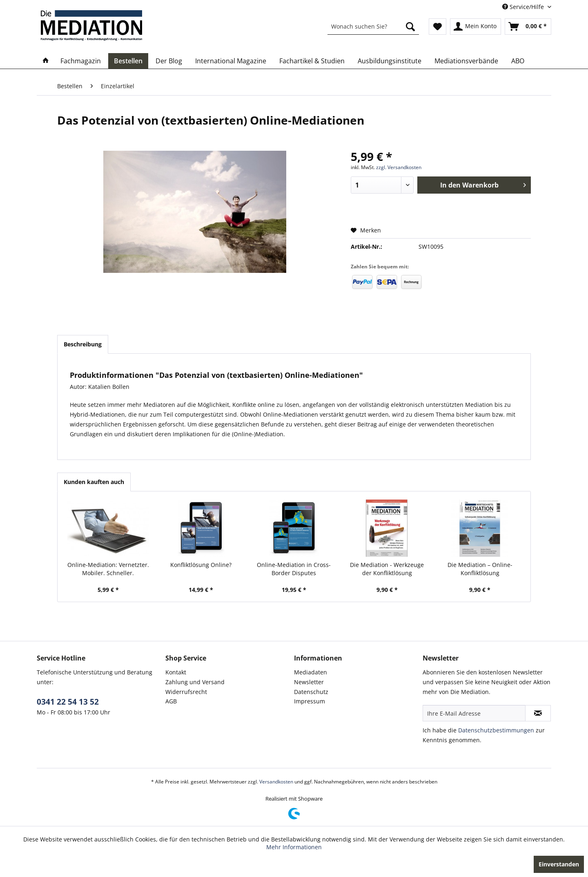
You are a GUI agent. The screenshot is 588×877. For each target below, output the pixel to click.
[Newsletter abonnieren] (538, 713)
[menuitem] (373, 27)
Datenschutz (311, 692)
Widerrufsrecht (186, 692)
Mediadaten (311, 672)
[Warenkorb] (528, 27)
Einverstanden (559, 864)
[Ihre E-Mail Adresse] (474, 713)
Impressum (310, 701)
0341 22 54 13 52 (68, 702)
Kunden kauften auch (94, 482)
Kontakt (176, 672)
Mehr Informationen (294, 847)
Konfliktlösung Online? (201, 565)
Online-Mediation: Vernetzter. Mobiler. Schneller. (108, 569)
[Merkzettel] (438, 27)
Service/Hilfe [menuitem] (524, 7)
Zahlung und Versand (195, 682)
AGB (171, 701)
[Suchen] (410, 27)
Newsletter (309, 682)
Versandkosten (276, 782)
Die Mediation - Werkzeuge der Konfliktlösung (387, 569)
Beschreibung (83, 344)
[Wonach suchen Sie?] (373, 27)
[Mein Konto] (476, 27)
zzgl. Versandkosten (399, 167)
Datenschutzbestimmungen (496, 730)
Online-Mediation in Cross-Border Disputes (294, 569)
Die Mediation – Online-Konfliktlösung (480, 569)
